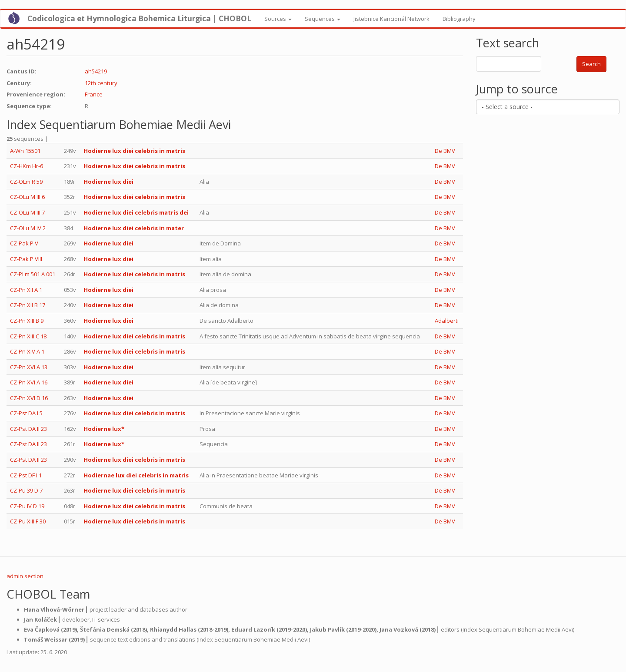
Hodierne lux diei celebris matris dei (136, 212)
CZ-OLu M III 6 (27, 197)
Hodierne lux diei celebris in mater (134, 228)
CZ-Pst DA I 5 (26, 413)
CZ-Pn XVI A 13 (29, 367)
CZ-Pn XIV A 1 (27, 351)
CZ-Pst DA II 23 (28, 429)
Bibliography (459, 19)
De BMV (445, 151)
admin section (25, 576)
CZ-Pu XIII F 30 (28, 521)
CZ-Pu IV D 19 (27, 506)
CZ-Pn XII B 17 (28, 305)
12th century (101, 83)
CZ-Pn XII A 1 (26, 290)
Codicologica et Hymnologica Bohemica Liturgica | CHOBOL (139, 18)
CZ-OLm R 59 (26, 182)
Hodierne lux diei (108, 182)
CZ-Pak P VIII (26, 259)
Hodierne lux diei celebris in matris (134, 151)
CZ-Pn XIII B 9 (27, 321)
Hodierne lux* (104, 429)
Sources (278, 19)
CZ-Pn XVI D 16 (29, 398)
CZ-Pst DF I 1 (26, 475)
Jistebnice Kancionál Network (391, 19)
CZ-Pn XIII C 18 (28, 336)
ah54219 (96, 71)
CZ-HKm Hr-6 (27, 166)
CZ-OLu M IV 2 (28, 228)
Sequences (323, 19)
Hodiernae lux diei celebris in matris (136, 475)
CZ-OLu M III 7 (27, 212)
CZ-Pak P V (24, 243)
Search (591, 64)
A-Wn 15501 (25, 151)
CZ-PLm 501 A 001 (33, 274)
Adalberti (447, 321)
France (94, 94)
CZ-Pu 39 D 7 (26, 490)
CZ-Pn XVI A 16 (29, 382)
